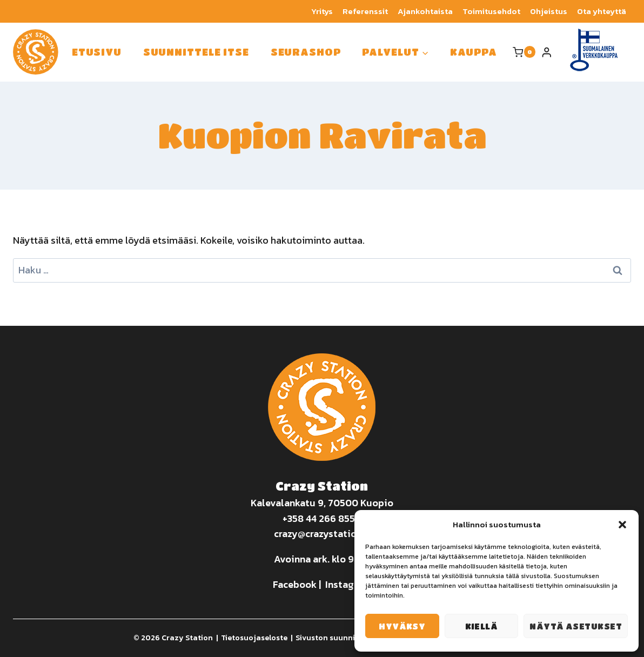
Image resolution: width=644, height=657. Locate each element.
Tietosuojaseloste (254, 638)
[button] (622, 525)
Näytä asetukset (576, 626)
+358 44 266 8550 (322, 518)
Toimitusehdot (491, 11)
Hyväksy (402, 626)
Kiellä (482, 626)
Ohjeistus (549, 11)
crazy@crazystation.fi (322, 534)
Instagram (348, 584)
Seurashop (306, 52)
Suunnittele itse (196, 52)
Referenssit (365, 11)
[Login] (547, 52)
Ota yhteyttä (602, 11)
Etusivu (97, 52)
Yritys (322, 11)
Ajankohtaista (425, 11)
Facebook (295, 584)
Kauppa (473, 52)
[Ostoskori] (524, 52)
